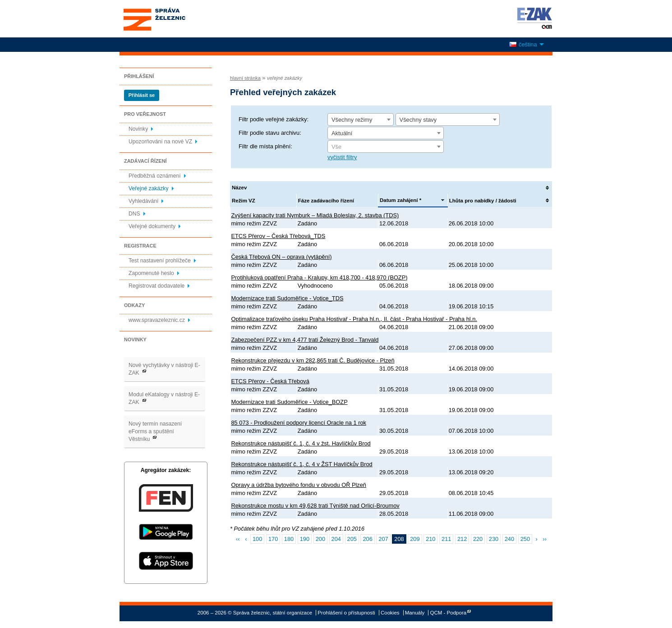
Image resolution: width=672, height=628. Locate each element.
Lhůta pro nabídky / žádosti (483, 201)
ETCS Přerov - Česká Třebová (270, 381)
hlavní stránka (245, 78)
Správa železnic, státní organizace (171, 19)
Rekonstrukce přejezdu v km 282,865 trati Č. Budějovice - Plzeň (313, 360)
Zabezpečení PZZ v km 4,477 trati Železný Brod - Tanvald (305, 340)
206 (367, 539)
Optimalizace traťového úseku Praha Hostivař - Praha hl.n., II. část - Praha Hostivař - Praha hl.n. (354, 319)
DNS (134, 214)
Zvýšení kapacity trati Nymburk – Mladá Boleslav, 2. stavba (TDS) (315, 215)
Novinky (138, 129)
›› (545, 539)
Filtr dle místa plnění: (265, 146)
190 (305, 539)
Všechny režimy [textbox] (352, 120)
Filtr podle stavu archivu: (270, 133)
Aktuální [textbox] (342, 133)
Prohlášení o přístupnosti (346, 613)
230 (494, 539)
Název (239, 188)
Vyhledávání (143, 201)
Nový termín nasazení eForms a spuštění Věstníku (155, 431)
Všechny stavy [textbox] (418, 120)
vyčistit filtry (342, 157)
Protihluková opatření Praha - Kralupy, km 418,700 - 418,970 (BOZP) (320, 277)
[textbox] (386, 147)
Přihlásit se (142, 95)
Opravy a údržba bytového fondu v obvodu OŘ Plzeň (299, 485)
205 (352, 539)
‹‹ (238, 539)
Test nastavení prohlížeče (160, 261)
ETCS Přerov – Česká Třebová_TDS (278, 236)
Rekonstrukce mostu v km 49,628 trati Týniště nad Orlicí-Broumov (315, 506)
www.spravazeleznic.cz (157, 320)
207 (383, 539)
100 (257, 539)
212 (462, 539)
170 (273, 539)
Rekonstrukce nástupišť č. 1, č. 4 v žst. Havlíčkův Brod (301, 443)
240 (509, 539)
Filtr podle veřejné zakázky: (274, 119)
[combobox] (361, 119)
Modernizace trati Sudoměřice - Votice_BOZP (290, 402)
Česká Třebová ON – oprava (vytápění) (282, 257)
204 (336, 539)
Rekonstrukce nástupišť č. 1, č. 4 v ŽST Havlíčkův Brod (302, 464)
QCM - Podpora (449, 613)
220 (478, 539)
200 (320, 539)
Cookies (390, 613)
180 (289, 539)
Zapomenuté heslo (151, 273)
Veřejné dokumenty (152, 226)
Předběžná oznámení (155, 176)
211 (446, 539)
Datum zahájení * (400, 200)
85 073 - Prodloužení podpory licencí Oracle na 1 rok (299, 423)
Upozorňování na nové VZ (160, 142)
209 (415, 539)
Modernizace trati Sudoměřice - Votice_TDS (288, 298)
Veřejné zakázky (149, 188)
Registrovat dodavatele (156, 286)
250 (525, 539)
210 (430, 539)
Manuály (415, 613)
